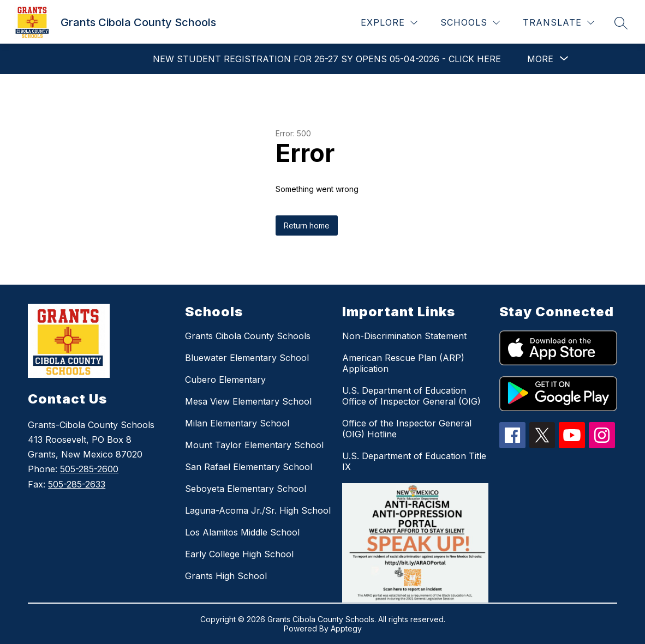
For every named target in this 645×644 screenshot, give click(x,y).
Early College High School (239, 554)
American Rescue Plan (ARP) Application (403, 363)
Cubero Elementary (225, 380)
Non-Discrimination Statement (404, 336)
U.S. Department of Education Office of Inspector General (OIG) (411, 396)
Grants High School (226, 576)
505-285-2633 (77, 484)
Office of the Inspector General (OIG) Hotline (407, 429)
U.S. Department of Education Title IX (414, 461)
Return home (307, 225)
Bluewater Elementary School (247, 358)
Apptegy (346, 628)
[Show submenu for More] (540, 59)
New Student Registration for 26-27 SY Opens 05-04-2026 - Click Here (327, 59)
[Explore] (389, 23)
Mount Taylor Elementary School (254, 445)
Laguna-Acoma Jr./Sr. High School (258, 510)
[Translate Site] (559, 23)
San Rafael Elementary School (249, 467)
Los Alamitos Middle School (242, 532)
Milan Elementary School (237, 423)
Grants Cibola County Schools (248, 336)
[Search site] (621, 23)
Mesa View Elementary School (248, 401)
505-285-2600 (89, 469)
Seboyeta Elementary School (246, 489)
